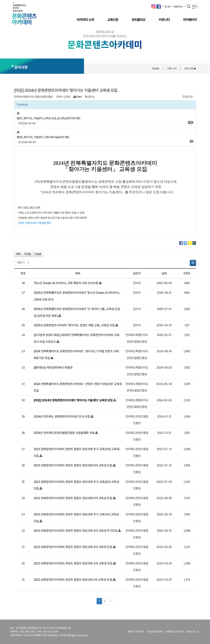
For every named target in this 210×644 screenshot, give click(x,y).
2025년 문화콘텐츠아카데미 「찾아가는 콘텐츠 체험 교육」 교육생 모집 (74, 325)
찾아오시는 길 (192, 632)
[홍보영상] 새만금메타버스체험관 (53, 367)
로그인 (167, 7)
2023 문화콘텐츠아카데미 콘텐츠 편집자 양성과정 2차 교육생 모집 (73, 580)
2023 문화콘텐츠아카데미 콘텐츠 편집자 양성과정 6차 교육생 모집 (73, 465)
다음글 (38, 254)
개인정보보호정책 (155, 632)
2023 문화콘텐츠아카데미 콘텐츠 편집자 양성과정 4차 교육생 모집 (73, 547)
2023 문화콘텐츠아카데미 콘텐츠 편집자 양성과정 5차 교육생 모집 (73, 498)
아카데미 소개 (85, 20)
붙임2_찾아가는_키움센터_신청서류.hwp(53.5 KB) (43, 137)
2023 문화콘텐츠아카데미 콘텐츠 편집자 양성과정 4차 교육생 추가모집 (76, 531)
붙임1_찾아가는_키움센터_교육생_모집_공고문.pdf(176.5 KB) (49, 118)
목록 (18, 254)
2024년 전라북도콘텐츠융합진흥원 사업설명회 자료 (64, 433)
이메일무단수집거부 (174, 632)
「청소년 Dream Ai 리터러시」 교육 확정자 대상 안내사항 (66, 283)
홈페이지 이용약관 (136, 632)
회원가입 (178, 7)
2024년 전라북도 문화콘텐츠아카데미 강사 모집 (62, 416)
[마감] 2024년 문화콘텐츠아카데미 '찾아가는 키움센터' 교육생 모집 (73, 400)
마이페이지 (190, 20)
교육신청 (113, 20)
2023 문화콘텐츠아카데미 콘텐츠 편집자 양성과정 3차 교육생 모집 (73, 563)
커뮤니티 (164, 20)
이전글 (27, 254)
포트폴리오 (138, 20)
